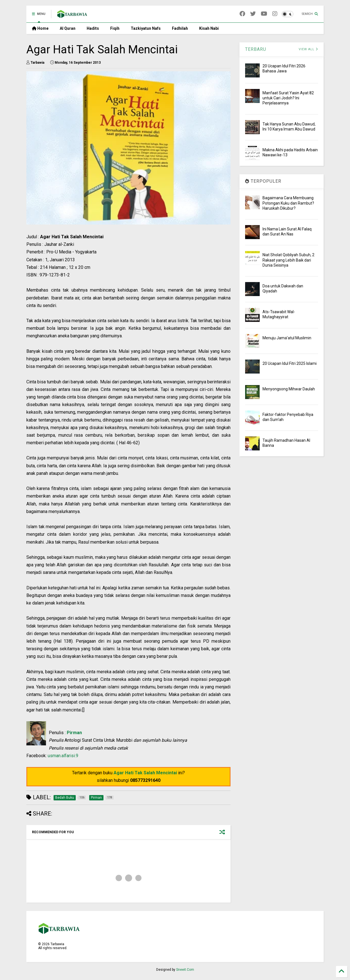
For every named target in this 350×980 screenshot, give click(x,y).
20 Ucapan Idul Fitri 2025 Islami (290, 363)
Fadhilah (180, 28)
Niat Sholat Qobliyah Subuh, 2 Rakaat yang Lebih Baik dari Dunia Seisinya (288, 260)
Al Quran (68, 28)
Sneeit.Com (185, 970)
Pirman (74, 733)
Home (40, 28)
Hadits (93, 28)
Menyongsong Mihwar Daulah (289, 389)
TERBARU (256, 49)
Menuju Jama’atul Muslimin (287, 338)
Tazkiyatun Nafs (146, 28)
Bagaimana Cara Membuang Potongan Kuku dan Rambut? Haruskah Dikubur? (288, 203)
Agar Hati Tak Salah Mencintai (145, 773)
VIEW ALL (308, 49)
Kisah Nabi (209, 28)
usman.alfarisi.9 (63, 756)
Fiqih (115, 28)
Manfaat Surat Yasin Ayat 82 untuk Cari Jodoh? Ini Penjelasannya (288, 98)
